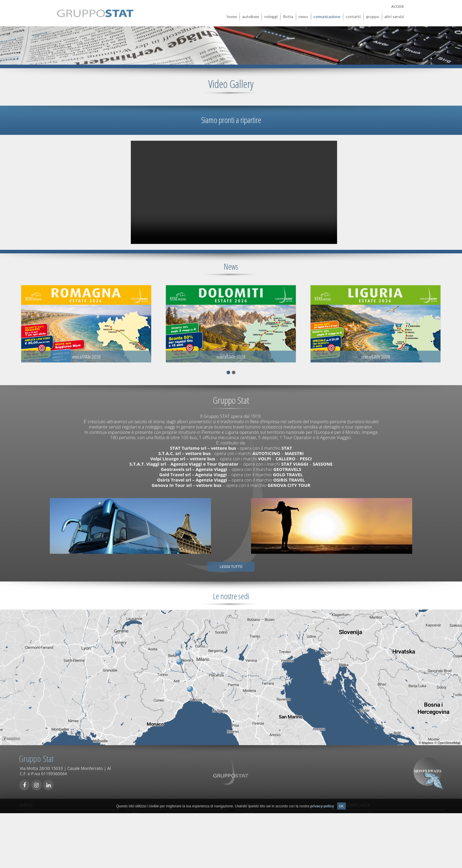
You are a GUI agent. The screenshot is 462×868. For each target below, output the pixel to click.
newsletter (142, 848)
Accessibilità (361, 841)
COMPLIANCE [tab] (358, 802)
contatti (353, 14)
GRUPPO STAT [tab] (250, 802)
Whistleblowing (255, 834)
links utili (140, 834)
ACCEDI (397, 4)
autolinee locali (37, 841)
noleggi (271, 14)
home (232, 14)
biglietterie (33, 821)
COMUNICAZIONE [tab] (144, 802)
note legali (359, 848)
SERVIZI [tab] (26, 802)
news (303, 14)
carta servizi (143, 841)
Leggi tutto (231, 564)
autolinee (251, 14)
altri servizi (394, 14)
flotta (288, 14)
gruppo (373, 14)
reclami (139, 828)
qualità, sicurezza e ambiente (376, 821)
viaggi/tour (33, 848)
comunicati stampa (149, 821)
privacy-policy (362, 814)
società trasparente (367, 834)
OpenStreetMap (449, 740)
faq (135, 814)
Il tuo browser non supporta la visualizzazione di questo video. (234, 190)
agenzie (248, 821)
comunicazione (327, 14)
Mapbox (428, 740)
